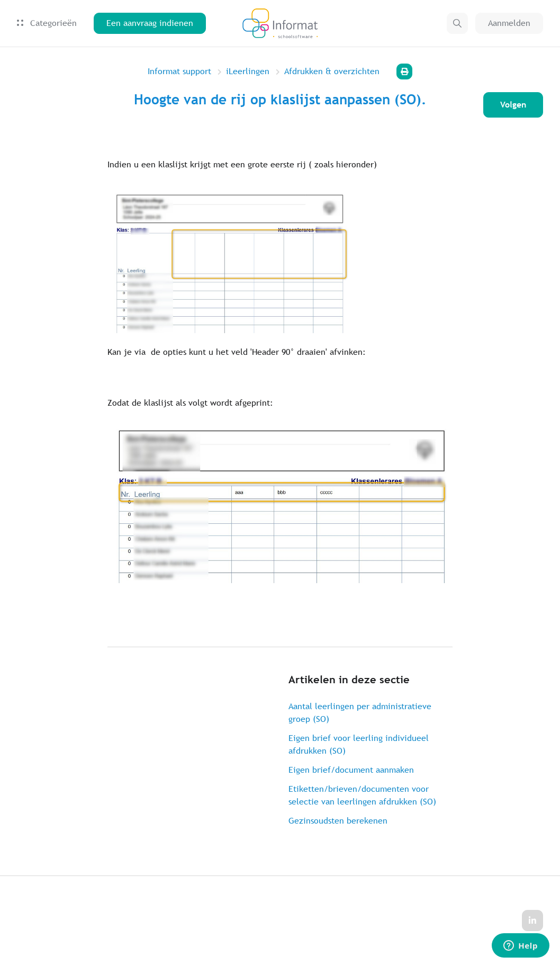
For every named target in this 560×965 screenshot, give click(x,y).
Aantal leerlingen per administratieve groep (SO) (360, 713)
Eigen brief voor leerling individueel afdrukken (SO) (359, 744)
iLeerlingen (248, 71)
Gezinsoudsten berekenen (338, 821)
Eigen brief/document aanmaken (351, 770)
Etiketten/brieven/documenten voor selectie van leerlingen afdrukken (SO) (362, 795)
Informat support (179, 71)
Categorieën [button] (47, 23)
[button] (457, 23)
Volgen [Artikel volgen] (513, 105)
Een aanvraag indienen (150, 23)
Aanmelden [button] (509, 23)
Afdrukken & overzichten (332, 71)
